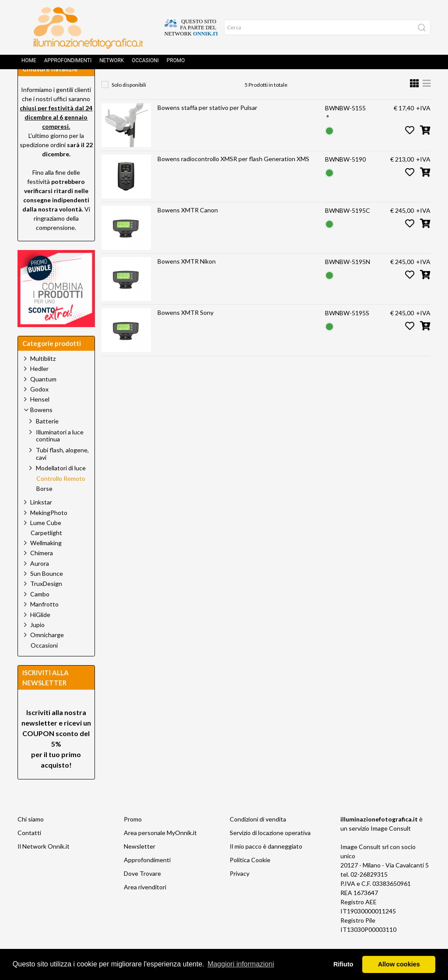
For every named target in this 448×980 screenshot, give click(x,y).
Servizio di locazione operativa (270, 852)
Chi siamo (31, 839)
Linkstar (41, 522)
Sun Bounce (47, 593)
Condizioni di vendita (258, 839)
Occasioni (145, 63)
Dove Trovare (142, 893)
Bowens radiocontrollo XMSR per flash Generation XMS (233, 178)
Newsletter (140, 866)
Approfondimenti (68, 63)
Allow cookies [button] (399, 964)
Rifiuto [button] (343, 964)
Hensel (40, 419)
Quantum (43, 399)
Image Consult (391, 848)
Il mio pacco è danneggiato (266, 866)
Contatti (29, 852)
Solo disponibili (129, 104)
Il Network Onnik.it (44, 866)
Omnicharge (47, 654)
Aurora (40, 583)
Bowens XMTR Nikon (187, 281)
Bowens (191, 86)
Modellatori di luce (61, 488)
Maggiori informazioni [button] (241, 964)
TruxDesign (46, 603)
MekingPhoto (49, 532)
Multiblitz (43, 378)
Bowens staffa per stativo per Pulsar (207, 127)
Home (29, 63)
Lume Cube (46, 542)
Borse (44, 508)
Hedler (39, 388)
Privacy (240, 893)
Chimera (42, 573)
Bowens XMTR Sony (185, 332)
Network (112, 63)
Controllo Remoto (247, 86)
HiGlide (40, 634)
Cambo (40, 614)
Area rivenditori (145, 907)
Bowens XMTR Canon (188, 230)
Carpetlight (46, 553)
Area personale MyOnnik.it (160, 852)
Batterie (47, 441)
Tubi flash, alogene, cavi (62, 473)
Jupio (37, 644)
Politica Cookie (250, 880)
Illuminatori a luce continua (60, 455)
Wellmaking (46, 562)
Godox (39, 409)
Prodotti (149, 86)
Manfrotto (44, 624)
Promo (176, 63)
